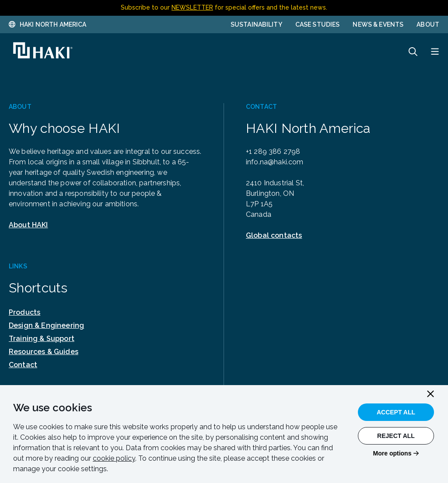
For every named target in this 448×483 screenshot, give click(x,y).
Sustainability (256, 24)
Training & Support (42, 339)
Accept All (396, 412)
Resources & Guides (44, 352)
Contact (23, 365)
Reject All (396, 436)
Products (24, 312)
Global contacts (274, 235)
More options (392, 453)
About (428, 24)
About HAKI (28, 225)
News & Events (378, 24)
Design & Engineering (46, 325)
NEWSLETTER (192, 7)
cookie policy (114, 458)
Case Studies (318, 24)
